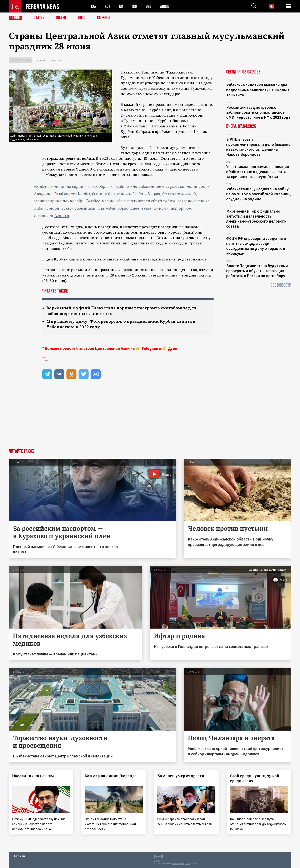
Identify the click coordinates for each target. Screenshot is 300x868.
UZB (149, 6)
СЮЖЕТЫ (104, 18)
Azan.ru (62, 215)
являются (51, 169)
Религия (56, 60)
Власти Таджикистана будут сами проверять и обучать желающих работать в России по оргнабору (257, 271)
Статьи (39, 18)
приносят (130, 232)
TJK (121, 6)
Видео (61, 18)
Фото (82, 18)
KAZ (94, 6)
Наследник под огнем (33, 776)
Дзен (173, 348)
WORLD (164, 6)
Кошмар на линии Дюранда (111, 776)
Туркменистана (163, 275)
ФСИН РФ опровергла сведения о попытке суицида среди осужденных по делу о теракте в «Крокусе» (256, 246)
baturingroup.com (181, 864)
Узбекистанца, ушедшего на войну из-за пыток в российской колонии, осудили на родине (259, 194)
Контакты (19, 856)
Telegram (150, 348)
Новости (16, 18)
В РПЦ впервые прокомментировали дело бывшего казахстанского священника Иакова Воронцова (258, 147)
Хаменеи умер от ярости (181, 776)
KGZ (107, 6)
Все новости (281, 285)
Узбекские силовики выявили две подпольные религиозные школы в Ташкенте (258, 90)
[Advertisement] (150, 418)
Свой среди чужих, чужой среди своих (255, 778)
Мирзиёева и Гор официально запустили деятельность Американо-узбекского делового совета (256, 219)
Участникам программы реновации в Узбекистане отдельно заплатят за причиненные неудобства (258, 172)
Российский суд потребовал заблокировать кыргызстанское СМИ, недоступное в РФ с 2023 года (258, 112)
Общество (41, 60)
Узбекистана (54, 275)
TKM (134, 6)
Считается (170, 158)
